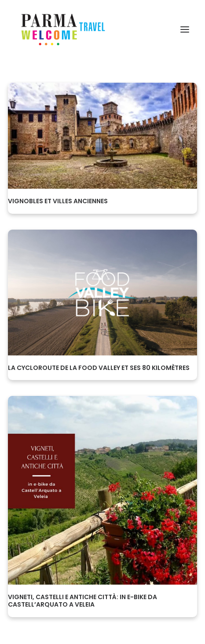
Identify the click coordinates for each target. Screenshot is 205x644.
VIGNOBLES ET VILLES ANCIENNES (58, 201)
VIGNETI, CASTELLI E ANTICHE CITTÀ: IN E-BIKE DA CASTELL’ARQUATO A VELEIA (82, 601)
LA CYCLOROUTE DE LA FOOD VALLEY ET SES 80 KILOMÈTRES (99, 368)
